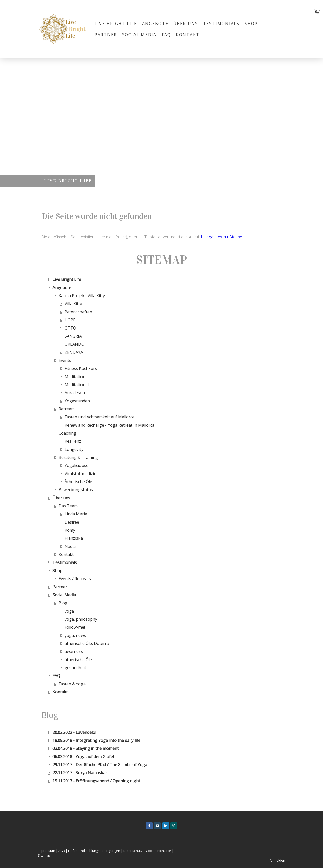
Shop (251, 24)
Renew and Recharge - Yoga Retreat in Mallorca (110, 425)
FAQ (166, 35)
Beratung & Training (78, 457)
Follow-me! (75, 627)
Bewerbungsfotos (76, 490)
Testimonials (221, 24)
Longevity (74, 449)
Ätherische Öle (78, 482)
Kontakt (188, 35)
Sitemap (44, 855)
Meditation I (76, 377)
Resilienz (73, 441)
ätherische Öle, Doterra (87, 643)
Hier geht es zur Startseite (224, 237)
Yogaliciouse (76, 465)
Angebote (155, 24)
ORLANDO (74, 344)
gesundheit (75, 668)
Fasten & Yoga (72, 684)
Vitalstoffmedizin (80, 474)
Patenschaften (78, 312)
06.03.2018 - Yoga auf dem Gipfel (83, 757)
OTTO (70, 328)
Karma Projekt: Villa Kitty (82, 296)
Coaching (67, 433)
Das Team (68, 506)
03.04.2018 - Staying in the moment (86, 748)
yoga (69, 611)
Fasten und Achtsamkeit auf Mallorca (100, 417)
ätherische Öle (78, 660)
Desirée (72, 522)
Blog (63, 603)
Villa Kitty (73, 304)
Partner (106, 35)
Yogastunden (77, 401)
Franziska (74, 538)
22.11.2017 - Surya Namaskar (80, 773)
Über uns (186, 24)
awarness (74, 651)
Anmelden (277, 860)
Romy (70, 530)
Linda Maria (76, 514)
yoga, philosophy (81, 619)
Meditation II (77, 385)
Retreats (67, 409)
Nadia (70, 546)
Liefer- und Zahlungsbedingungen (94, 851)
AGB (62, 851)
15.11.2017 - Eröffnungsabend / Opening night (96, 781)
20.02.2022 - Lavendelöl (74, 732)
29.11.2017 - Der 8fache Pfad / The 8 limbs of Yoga (100, 765)
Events (65, 360)
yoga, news (75, 635)
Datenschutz (133, 851)
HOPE (70, 320)
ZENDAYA (74, 352)
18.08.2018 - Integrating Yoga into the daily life (96, 740)
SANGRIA (73, 336)
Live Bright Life (116, 24)
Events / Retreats (75, 579)
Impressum (46, 851)
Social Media (139, 35)
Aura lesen (75, 393)
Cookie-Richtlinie (158, 851)
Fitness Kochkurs (81, 368)
